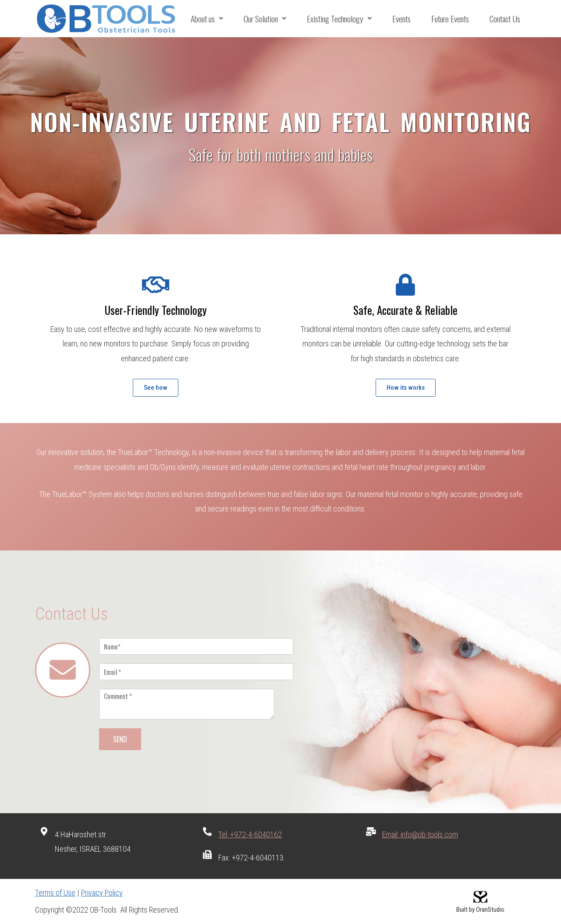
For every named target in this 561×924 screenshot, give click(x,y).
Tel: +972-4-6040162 (250, 834)
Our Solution (265, 19)
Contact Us (505, 19)
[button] (156, 388)
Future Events (450, 19)
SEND (120, 739)
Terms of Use (55, 893)
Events (402, 19)
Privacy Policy (102, 893)
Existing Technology (340, 19)
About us (207, 19)
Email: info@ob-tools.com (420, 834)
